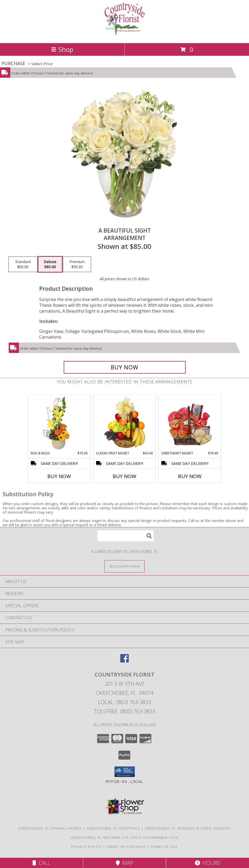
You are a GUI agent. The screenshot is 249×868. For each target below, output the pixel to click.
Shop (62, 49)
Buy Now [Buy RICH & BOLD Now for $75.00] (59, 476)
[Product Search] (126, 536)
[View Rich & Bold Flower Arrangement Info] (59, 423)
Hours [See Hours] (208, 863)
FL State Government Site (152, 837)
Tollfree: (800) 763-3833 (125, 711)
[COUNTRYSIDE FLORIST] (124, 35)
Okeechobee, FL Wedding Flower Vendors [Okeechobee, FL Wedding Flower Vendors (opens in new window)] (188, 828)
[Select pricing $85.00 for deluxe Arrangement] (50, 264)
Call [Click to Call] (41, 863)
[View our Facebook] (124, 661)
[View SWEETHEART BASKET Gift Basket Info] (190, 423)
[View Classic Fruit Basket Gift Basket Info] (125, 423)
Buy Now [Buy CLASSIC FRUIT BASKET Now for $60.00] (124, 476)
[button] (125, 772)
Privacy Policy (86, 847)
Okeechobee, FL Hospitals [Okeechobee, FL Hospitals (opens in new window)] (113, 828)
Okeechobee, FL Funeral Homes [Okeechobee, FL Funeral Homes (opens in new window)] (50, 828)
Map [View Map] (124, 863)
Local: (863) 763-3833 (124, 702)
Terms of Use (164, 847)
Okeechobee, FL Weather (96, 837)
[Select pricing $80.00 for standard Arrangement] (23, 264)
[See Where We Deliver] (124, 566)
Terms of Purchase (126, 847)
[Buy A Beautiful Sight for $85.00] (125, 367)
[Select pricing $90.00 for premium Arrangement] (77, 264)
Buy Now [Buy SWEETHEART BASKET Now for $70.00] (190, 476)
